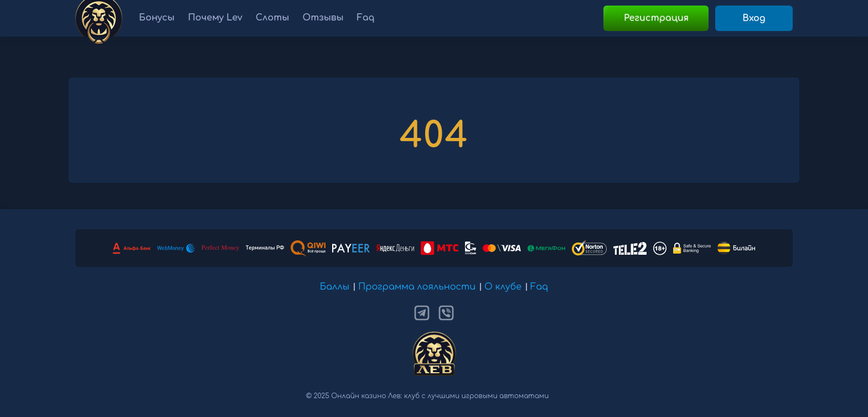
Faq (539, 287)
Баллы (335, 287)
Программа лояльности (417, 287)
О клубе (503, 287)
